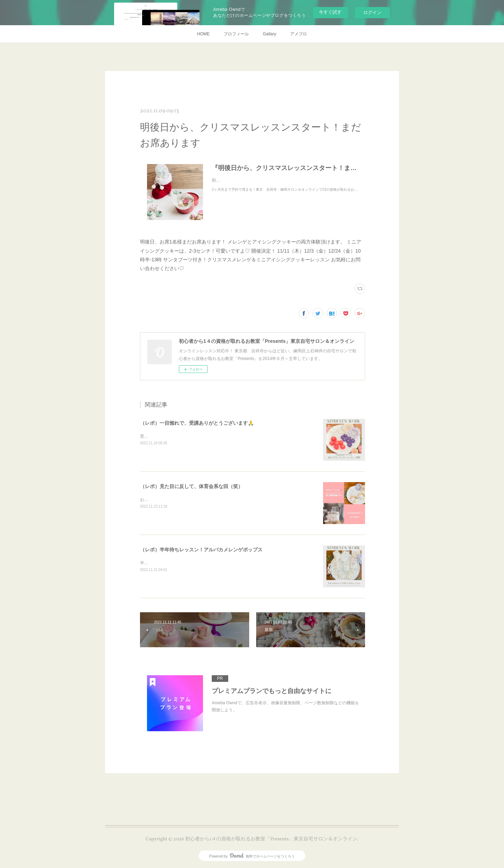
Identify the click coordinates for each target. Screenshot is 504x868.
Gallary (269, 34)
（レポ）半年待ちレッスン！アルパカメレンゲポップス (201, 550)
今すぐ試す (330, 12)
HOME (203, 34)
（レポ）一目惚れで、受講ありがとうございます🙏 (197, 423)
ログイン (372, 12)
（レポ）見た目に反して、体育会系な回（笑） (191, 486)
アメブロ (299, 34)
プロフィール (236, 34)
